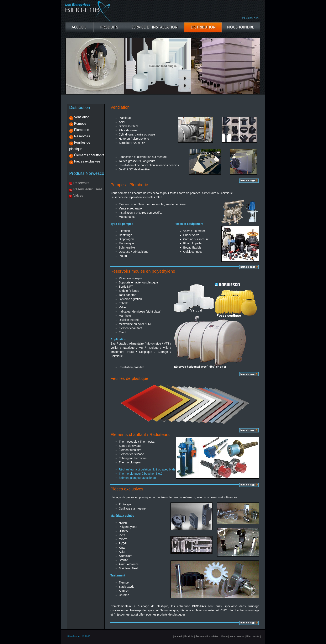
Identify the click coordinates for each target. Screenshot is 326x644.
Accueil (178, 637)
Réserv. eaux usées (88, 189)
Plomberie (81, 130)
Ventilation (82, 117)
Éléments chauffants (89, 155)
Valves (78, 195)
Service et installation (207, 637)
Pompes (80, 124)
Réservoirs (82, 136)
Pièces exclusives (87, 161)
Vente (224, 637)
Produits (189, 637)
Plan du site (253, 637)
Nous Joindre (237, 637)
